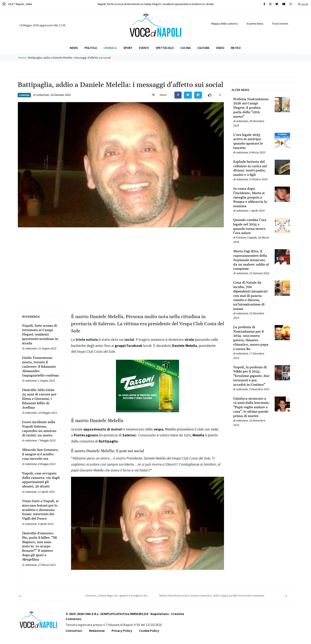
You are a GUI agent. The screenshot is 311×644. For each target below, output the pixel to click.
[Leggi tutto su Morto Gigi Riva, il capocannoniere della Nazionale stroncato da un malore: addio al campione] (251, 260)
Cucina (185, 48)
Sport (128, 48)
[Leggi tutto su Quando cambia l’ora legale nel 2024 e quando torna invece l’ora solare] (251, 227)
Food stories (280, 24)
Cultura (203, 48)
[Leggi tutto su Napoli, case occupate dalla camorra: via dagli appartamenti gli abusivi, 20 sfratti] (41, 480)
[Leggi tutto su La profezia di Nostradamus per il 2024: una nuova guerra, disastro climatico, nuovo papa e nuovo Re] (251, 338)
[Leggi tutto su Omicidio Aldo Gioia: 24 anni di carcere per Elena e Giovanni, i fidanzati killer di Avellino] (41, 399)
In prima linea (255, 24)
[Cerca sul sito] (264, 4)
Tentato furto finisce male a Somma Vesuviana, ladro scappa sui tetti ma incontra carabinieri (212, 596)
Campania (24, 95)
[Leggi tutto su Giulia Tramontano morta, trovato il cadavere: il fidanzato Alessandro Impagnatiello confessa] (41, 367)
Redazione (97, 631)
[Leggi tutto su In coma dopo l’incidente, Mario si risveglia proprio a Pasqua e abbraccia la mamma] (251, 198)
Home (22, 58)
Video (220, 48)
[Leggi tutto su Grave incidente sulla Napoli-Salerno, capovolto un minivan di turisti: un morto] (41, 429)
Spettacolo (165, 48)
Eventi (144, 48)
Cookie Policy (149, 631)
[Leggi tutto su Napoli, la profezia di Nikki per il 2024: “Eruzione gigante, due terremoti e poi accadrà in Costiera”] (251, 376)
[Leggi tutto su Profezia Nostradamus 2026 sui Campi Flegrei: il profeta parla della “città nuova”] (251, 108)
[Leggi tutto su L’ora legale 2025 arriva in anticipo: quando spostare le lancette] (251, 142)
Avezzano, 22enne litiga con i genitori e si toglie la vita (116, 596)
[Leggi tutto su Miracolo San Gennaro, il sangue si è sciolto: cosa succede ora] (41, 454)
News (74, 48)
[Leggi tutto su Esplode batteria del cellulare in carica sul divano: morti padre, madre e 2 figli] (251, 168)
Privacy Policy (122, 631)
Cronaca (110, 48)
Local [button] (303, 4)
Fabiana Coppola (246, 237)
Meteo (236, 48)
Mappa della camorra (225, 24)
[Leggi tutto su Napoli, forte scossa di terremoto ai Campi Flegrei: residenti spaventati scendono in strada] (41, 335)
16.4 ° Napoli (17, 4)
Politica (91, 48)
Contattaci (74, 631)
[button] (291, 4)
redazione (43, 95)
